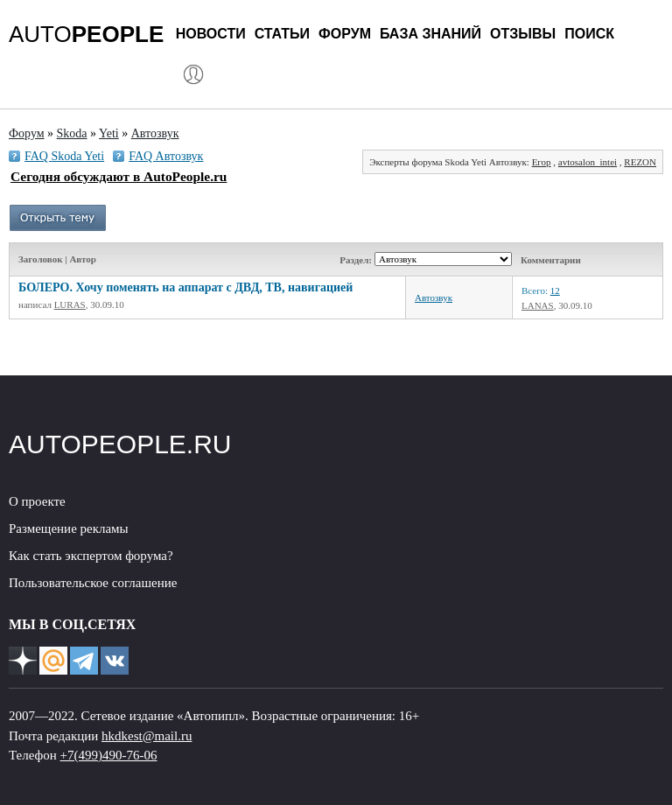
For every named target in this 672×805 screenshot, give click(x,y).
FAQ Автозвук (166, 156)
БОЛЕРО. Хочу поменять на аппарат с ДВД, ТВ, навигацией (185, 287)
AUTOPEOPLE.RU (120, 444)
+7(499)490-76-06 (109, 755)
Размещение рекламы (69, 528)
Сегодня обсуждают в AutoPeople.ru (119, 176)
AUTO (86, 34)
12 (555, 290)
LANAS (538, 305)
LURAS (70, 304)
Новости (211, 34)
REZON (640, 162)
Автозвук (434, 297)
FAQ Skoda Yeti (64, 156)
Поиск (589, 34)
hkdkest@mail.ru (147, 736)
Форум (345, 34)
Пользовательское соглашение (93, 583)
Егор (542, 162)
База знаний (430, 34)
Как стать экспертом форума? (91, 556)
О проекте (37, 501)
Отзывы (523, 34)
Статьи (282, 34)
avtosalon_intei (588, 162)
